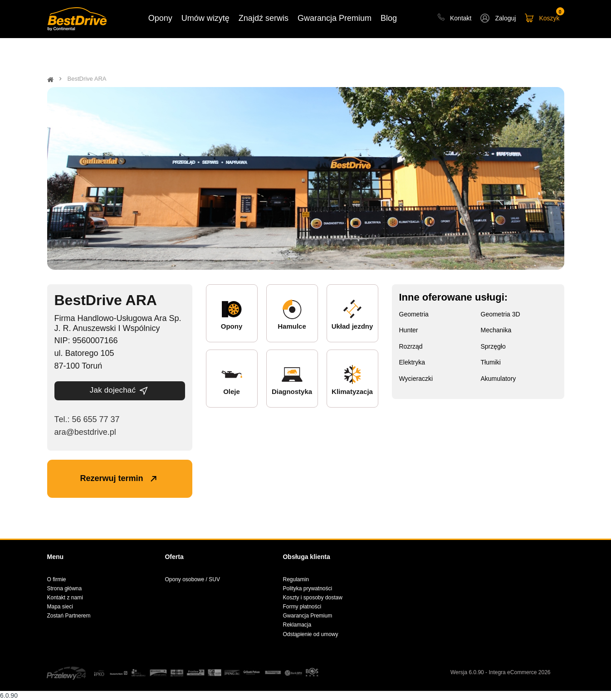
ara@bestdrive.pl (85, 432)
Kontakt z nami (65, 598)
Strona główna (65, 588)
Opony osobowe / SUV (192, 579)
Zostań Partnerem (69, 616)
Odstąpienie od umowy (310, 634)
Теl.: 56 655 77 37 (87, 419)
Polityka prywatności (307, 588)
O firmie (57, 579)
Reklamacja (297, 625)
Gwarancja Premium (307, 616)
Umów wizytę (205, 18)
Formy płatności (302, 607)
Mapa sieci (60, 607)
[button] (498, 19)
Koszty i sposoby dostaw (312, 598)
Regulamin (296, 579)
